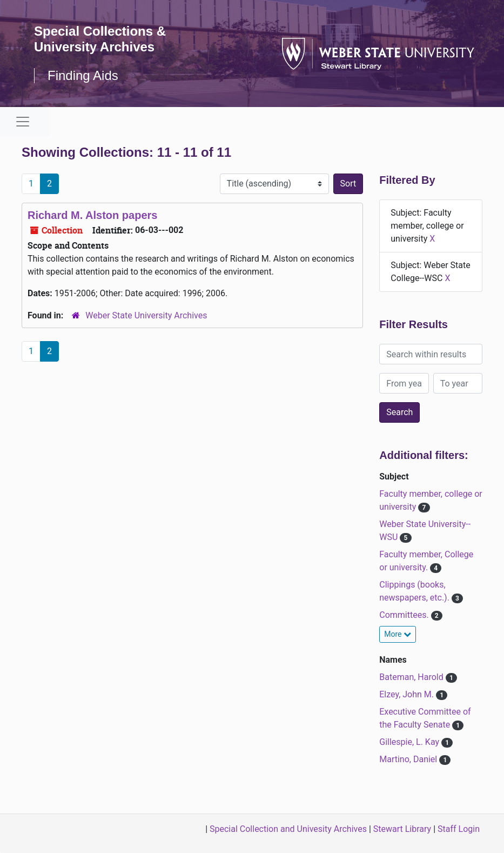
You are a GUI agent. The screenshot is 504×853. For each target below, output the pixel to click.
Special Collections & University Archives (100, 39)
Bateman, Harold (412, 677)
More (398, 634)
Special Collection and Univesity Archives (288, 829)
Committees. (405, 615)
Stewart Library (402, 829)
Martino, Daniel (409, 759)
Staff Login (459, 829)
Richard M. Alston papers (92, 215)
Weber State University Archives (146, 315)
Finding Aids (83, 75)
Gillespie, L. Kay (410, 742)
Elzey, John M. (408, 694)
